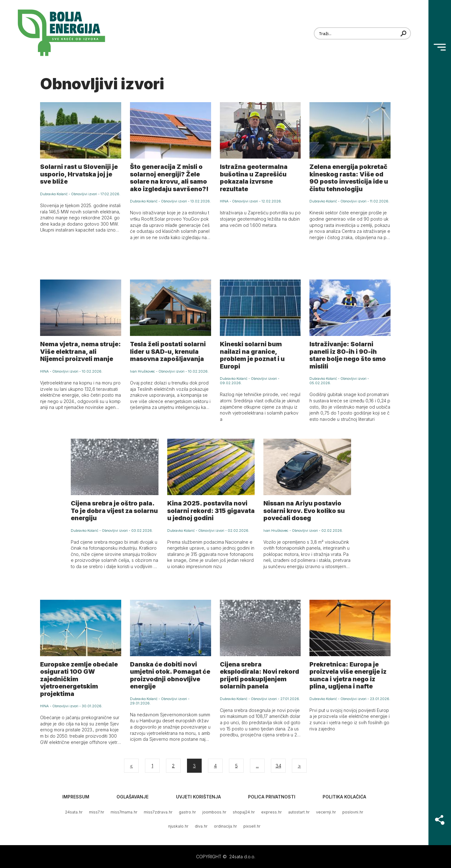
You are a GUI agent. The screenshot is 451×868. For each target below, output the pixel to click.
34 (278, 766)
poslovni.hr (353, 812)
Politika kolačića (344, 797)
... (257, 766)
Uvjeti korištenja (198, 797)
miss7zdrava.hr (158, 812)
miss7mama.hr (124, 812)
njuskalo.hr (178, 826)
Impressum (76, 797)
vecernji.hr (326, 812)
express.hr (272, 812)
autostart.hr (299, 812)
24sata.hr (74, 812)
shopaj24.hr (244, 812)
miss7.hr (97, 812)
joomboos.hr (214, 812)
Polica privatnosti (272, 797)
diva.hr (201, 826)
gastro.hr (187, 812)
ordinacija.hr (225, 826)
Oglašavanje (132, 797)
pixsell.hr (252, 826)
